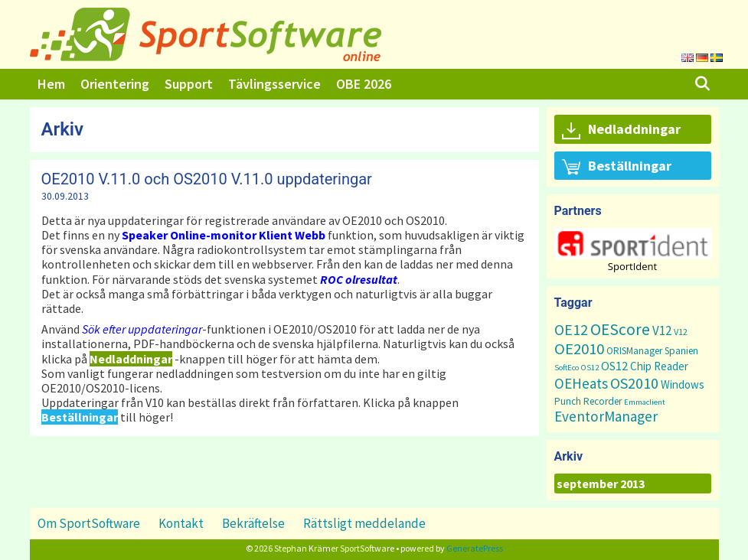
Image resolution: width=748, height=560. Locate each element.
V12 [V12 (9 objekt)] (662, 330)
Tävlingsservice (274, 84)
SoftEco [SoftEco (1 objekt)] (567, 368)
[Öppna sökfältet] (702, 84)
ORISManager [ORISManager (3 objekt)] (634, 351)
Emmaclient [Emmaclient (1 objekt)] (645, 402)
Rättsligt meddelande (364, 523)
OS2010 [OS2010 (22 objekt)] (634, 383)
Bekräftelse (253, 523)
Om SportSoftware (89, 523)
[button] (633, 244)
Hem (51, 84)
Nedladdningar (621, 130)
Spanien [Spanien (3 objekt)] (681, 351)
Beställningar (617, 167)
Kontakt (181, 523)
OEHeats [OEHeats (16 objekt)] (581, 383)
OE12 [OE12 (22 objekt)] (571, 329)
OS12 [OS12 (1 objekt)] (590, 368)
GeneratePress (475, 548)
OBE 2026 (364, 84)
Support (189, 84)
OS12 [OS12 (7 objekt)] (614, 366)
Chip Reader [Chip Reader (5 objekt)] (659, 366)
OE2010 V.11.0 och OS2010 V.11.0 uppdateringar (207, 179)
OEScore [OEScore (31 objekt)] (620, 329)
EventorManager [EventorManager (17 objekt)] (606, 416)
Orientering (115, 84)
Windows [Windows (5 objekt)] (683, 384)
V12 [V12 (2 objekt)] (681, 332)
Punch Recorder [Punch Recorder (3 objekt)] (588, 401)
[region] (633, 250)
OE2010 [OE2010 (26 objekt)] (579, 349)
